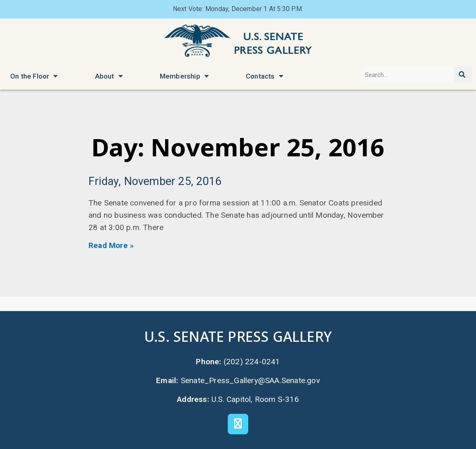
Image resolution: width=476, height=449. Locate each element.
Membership (184, 76)
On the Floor (34, 76)
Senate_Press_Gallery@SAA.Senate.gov (250, 380)
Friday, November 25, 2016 (155, 181)
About (109, 76)
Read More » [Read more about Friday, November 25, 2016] (111, 245)
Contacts (265, 76)
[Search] (463, 75)
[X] (238, 424)
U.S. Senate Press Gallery (238, 336)
